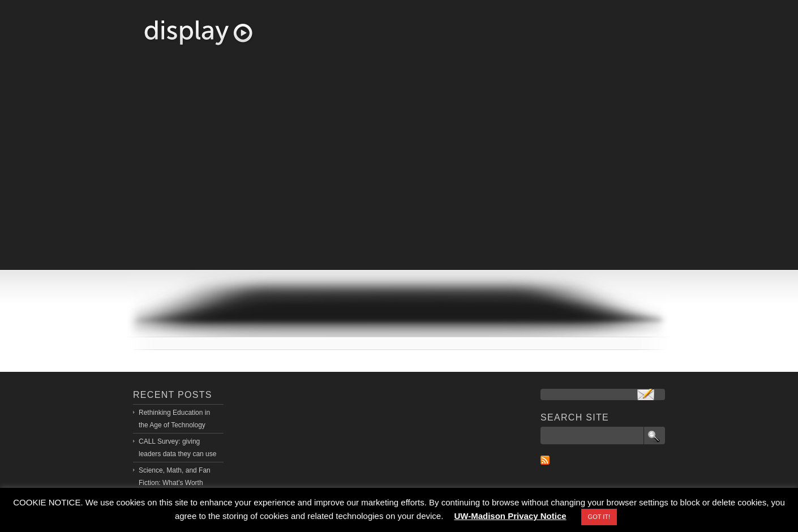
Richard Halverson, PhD (198, 33)
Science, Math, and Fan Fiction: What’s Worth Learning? (175, 483)
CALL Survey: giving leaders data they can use (177, 448)
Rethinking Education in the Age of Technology (174, 419)
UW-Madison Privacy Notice (510, 516)
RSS (545, 460)
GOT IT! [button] (599, 517)
